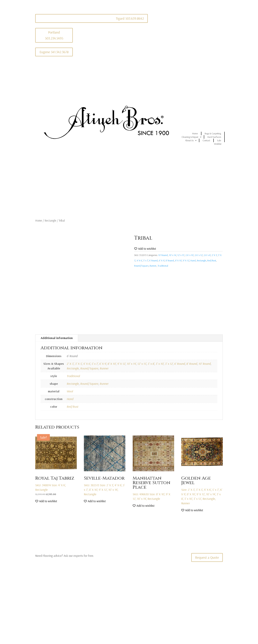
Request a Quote (207, 557)
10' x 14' (172, 255)
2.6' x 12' (199, 255)
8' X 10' (178, 260)
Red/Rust (212, 260)
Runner (153, 266)
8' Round (170, 260)
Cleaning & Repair (190, 137)
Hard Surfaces (214, 137)
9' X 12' (186, 260)
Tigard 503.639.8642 (130, 18)
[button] (145, 249)
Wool (70, 391)
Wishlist (218, 144)
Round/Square (141, 266)
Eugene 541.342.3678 (54, 52)
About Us (189, 140)
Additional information (57, 338)
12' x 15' (181, 255)
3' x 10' (160, 364)
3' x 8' (151, 364)
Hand (193, 260)
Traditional (163, 266)
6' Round (153, 260)
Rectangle (50, 220)
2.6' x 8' (207, 255)
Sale (219, 140)
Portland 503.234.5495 (54, 35)
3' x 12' (169, 364)
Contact (206, 140)
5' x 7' (146, 260)
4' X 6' (139, 260)
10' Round (163, 255)
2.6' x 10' (189, 255)
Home (195, 133)
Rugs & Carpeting (213, 133)
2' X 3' (214, 255)
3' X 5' (78, 364)
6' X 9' (162, 260)
